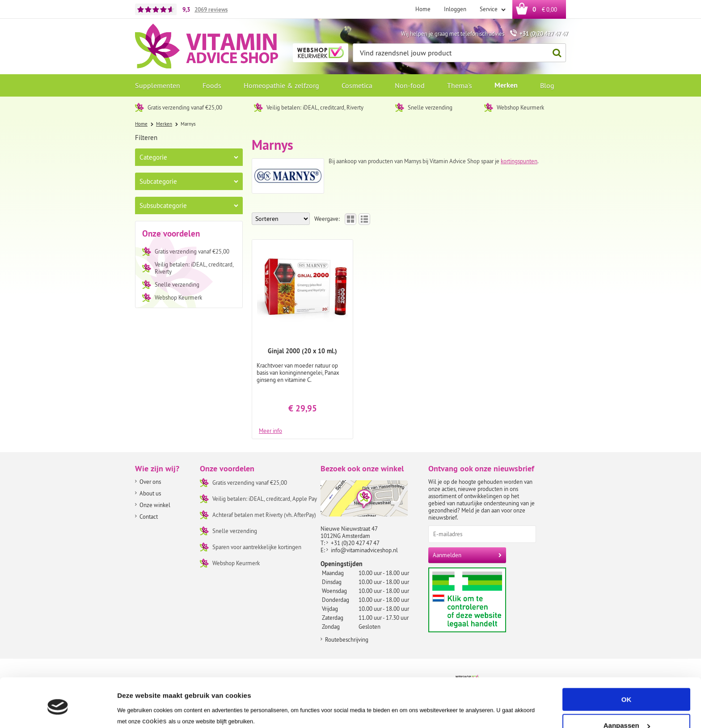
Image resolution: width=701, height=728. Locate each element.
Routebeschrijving (347, 639)
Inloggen (455, 9)
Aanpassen (627, 690)
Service (489, 9)
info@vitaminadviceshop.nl (364, 550)
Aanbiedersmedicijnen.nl (484, 600)
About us (150, 493)
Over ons (150, 482)
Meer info (270, 430)
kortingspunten (519, 161)
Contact (149, 516)
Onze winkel (155, 505)
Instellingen (136, 710)
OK (627, 664)
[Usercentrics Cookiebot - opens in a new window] (58, 711)
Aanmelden (447, 555)
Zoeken (554, 53)
